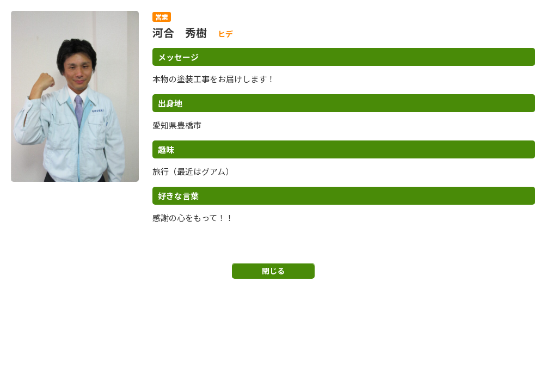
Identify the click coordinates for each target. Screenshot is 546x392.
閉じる (273, 271)
